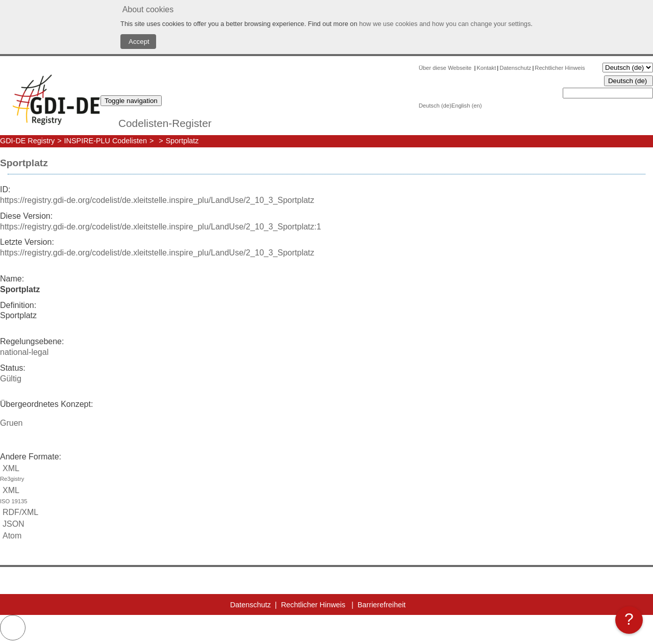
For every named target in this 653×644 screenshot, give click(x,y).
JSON (12, 524)
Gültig (11, 379)
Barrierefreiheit (382, 605)
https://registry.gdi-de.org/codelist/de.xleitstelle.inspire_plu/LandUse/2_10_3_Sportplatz (157, 200)
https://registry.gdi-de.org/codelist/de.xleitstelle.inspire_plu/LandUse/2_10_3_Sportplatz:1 (160, 227)
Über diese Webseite (446, 68)
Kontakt (486, 68)
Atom (11, 536)
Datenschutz (515, 68)
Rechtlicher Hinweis (560, 68)
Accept (138, 42)
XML (326, 474)
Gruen (11, 423)
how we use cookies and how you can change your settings (445, 24)
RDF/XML (19, 512)
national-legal (24, 352)
